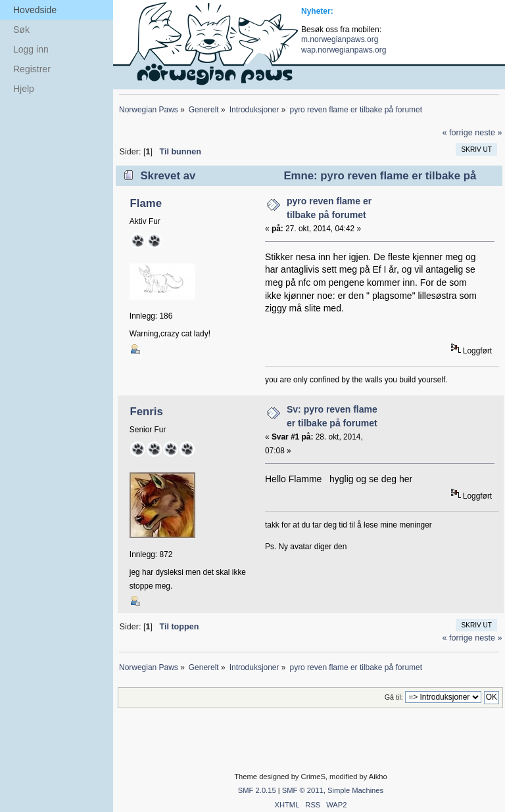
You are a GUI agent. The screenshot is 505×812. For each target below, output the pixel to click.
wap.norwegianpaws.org (344, 50)
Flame (146, 203)
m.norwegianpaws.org (340, 39)
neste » (488, 133)
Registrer (32, 69)
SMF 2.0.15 (257, 790)
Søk (21, 30)
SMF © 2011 (303, 790)
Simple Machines (355, 790)
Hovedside (35, 10)
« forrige (457, 133)
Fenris (146, 412)
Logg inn (31, 49)
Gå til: (394, 697)
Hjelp (24, 89)
